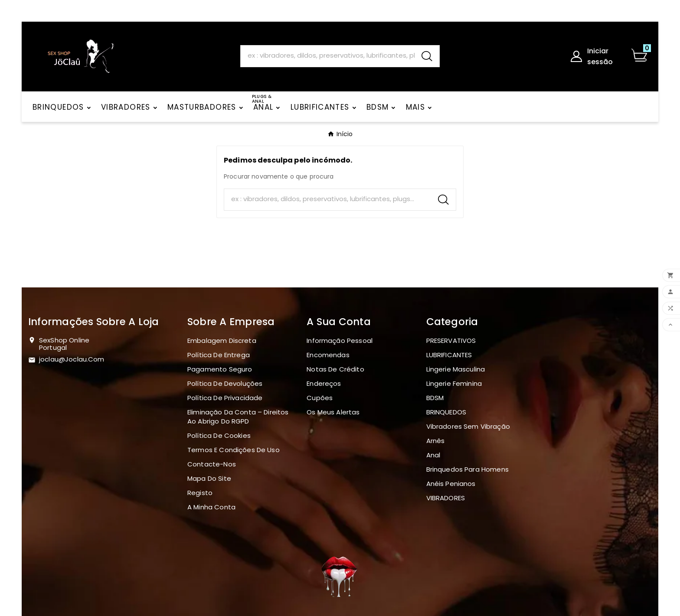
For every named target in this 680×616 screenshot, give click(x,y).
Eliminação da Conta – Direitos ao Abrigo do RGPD (238, 417)
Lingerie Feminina (454, 383)
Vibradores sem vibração (468, 426)
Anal (433, 455)
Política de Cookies (219, 435)
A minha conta (211, 507)
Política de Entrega (219, 355)
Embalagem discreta (222, 341)
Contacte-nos (212, 464)
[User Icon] (595, 56)
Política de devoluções (225, 383)
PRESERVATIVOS (451, 341)
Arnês (436, 441)
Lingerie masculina (456, 369)
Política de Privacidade (225, 398)
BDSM (435, 398)
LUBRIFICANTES (449, 355)
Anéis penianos (451, 484)
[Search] (327, 56)
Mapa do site (209, 478)
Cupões (320, 398)
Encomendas (328, 355)
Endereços (324, 383)
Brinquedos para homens (467, 469)
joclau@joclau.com (72, 359)
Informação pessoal (340, 341)
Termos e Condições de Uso (234, 450)
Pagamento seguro (220, 369)
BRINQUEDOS (446, 412)
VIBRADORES (446, 498)
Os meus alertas (333, 412)
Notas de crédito (335, 369)
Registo (200, 493)
